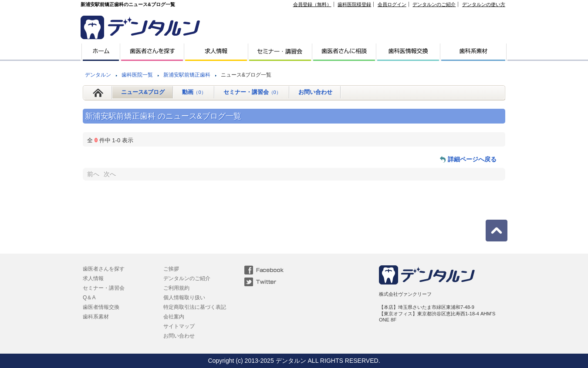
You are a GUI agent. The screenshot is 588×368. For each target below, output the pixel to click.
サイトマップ (179, 326)
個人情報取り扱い (184, 298)
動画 (194, 92)
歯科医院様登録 (354, 4)
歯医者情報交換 (101, 307)
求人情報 (93, 278)
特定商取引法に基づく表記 (195, 307)
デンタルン (98, 75)
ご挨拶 (171, 269)
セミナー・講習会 (252, 92)
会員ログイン (392, 4)
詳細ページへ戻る (472, 159)
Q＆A (89, 298)
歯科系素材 (96, 317)
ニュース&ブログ (143, 92)
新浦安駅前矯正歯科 (187, 75)
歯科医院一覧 (137, 75)
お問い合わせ (315, 92)
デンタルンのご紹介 (434, 4)
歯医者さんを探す (104, 269)
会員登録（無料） (312, 4)
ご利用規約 (176, 288)
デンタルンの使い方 (484, 4)
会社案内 (174, 317)
